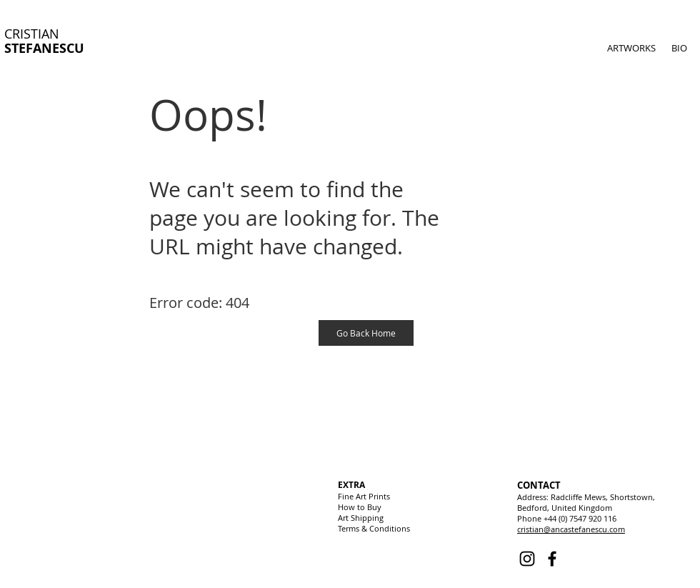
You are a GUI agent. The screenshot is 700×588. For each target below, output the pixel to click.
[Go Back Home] (366, 333)
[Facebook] (552, 559)
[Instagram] (527, 559)
